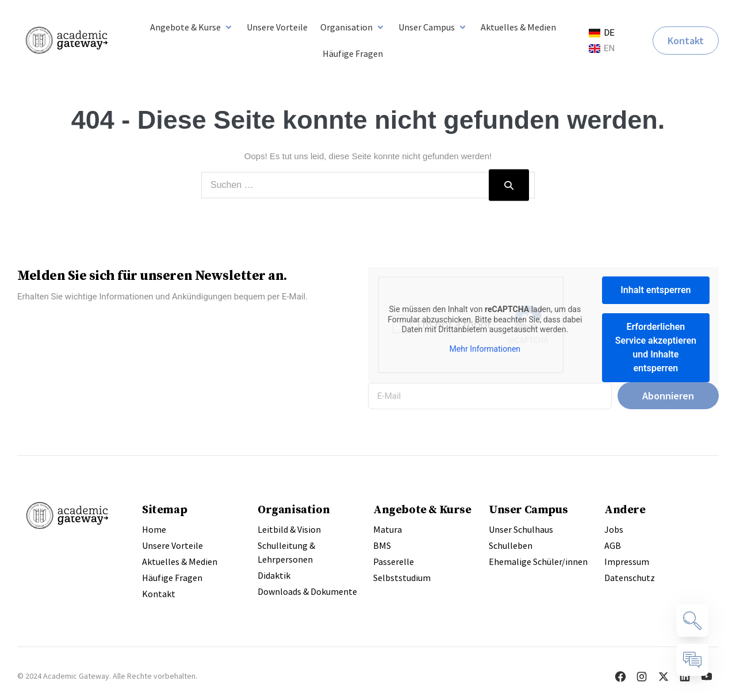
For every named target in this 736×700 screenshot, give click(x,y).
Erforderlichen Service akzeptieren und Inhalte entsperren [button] (656, 347)
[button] (192, 27)
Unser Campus (528, 509)
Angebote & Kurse (422, 509)
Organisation (294, 509)
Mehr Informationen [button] (485, 349)
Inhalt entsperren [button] (655, 290)
